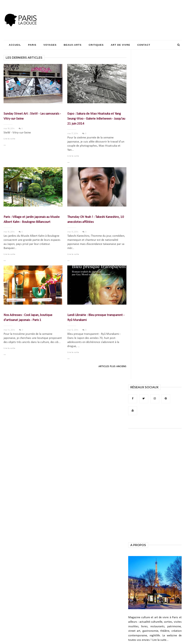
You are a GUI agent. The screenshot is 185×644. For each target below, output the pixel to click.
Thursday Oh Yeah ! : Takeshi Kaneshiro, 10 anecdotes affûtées (96, 220)
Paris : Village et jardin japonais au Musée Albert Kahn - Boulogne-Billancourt (32, 220)
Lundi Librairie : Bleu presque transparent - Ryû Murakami (96, 318)
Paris (32, 45)
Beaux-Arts (73, 45)
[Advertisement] (117, 13)
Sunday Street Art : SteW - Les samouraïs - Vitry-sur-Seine (32, 116)
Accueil (15, 45)
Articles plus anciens (112, 367)
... (5, 145)
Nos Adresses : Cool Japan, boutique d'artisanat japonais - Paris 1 (28, 318)
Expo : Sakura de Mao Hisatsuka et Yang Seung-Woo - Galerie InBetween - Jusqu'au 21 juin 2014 (96, 119)
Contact (144, 45)
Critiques (96, 45)
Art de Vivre (120, 45)
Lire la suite (9, 139)
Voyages (50, 45)
